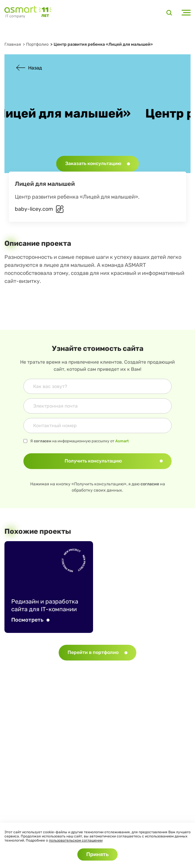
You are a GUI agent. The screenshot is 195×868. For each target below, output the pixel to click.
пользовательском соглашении (76, 840)
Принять (97, 854)
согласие (150, 484)
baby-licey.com (34, 209)
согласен (43, 441)
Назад (29, 68)
